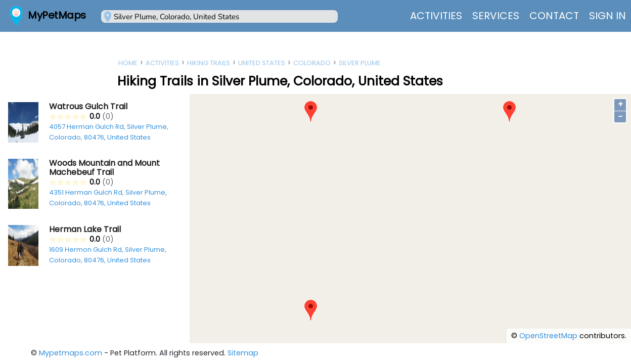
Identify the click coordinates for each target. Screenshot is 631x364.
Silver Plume (360, 63)
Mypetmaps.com (71, 353)
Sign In (607, 16)
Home (128, 63)
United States (262, 63)
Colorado (312, 63)
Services (496, 16)
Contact (554, 16)
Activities (436, 16)
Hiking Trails (209, 63)
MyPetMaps (57, 15)
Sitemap (243, 353)
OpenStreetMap (548, 336)
